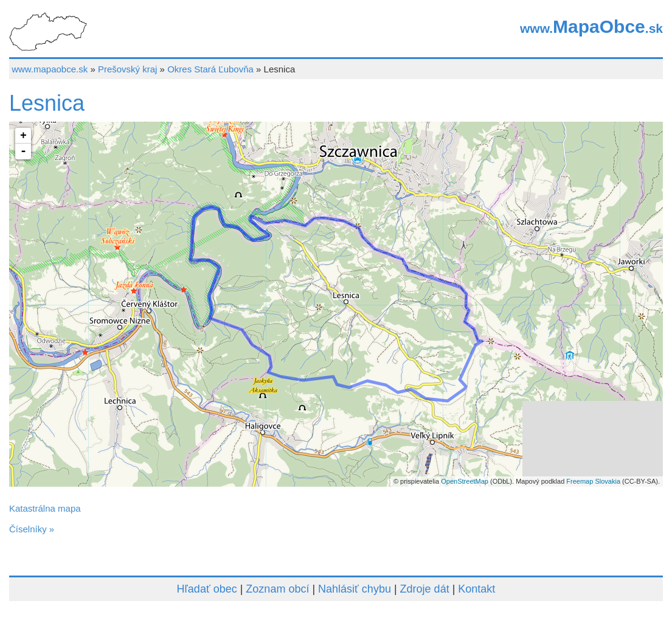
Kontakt (476, 589)
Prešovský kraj (128, 69)
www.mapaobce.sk (50, 69)
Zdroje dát (425, 589)
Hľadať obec (207, 589)
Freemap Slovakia (593, 481)
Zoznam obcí (277, 589)
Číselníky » (32, 529)
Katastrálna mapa (45, 508)
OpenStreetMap (465, 481)
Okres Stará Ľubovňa (210, 69)
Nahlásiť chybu (355, 589)
